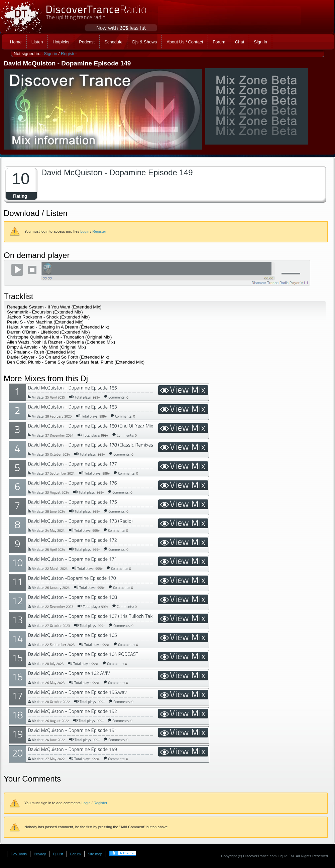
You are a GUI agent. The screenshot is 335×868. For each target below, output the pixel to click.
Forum (76, 854)
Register (69, 54)
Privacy (40, 854)
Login (85, 231)
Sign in (50, 54)
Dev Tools (19, 854)
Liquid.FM (286, 856)
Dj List (58, 854)
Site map (95, 854)
